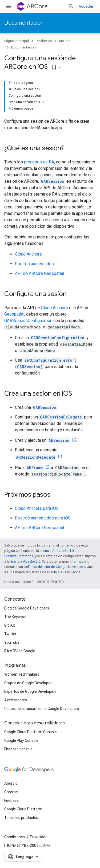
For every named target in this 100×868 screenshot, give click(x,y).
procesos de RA (39, 162)
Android (11, 783)
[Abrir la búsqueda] (71, 6)
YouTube (12, 642)
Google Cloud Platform (23, 809)
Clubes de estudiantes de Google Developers (42, 709)
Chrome (11, 792)
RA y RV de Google (20, 651)
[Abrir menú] (9, 6)
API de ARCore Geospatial (39, 273)
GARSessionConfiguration (28, 321)
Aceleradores (16, 700)
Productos (44, 41)
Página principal (17, 41)
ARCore (37, 6)
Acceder (86, 6)
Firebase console (18, 749)
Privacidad (39, 837)
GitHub (10, 625)
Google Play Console (21, 740)
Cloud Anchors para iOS (37, 508)
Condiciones (15, 837)
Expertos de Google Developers (30, 691)
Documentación (24, 23)
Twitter (10, 634)
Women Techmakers (22, 674)
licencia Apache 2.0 (25, 561)
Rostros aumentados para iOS (43, 518)
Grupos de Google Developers (29, 683)
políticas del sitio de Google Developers (55, 567)
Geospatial (14, 314)
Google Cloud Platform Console (31, 732)
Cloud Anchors (28, 254)
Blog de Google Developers (27, 608)
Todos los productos (21, 818)
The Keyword (15, 617)
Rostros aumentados (34, 264)
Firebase (11, 800)
